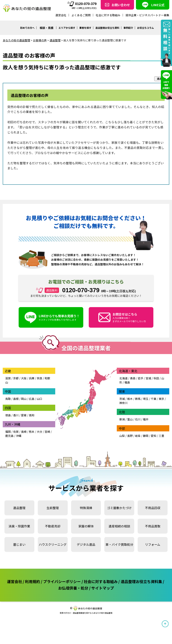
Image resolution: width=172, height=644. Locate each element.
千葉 (154, 399)
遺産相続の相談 (119, 526)
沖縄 (19, 436)
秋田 (156, 378)
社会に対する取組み (108, 15)
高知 (32, 415)
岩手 (141, 378)
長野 (130, 436)
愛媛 (24, 415)
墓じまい (19, 544)
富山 (130, 419)
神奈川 (123, 403)
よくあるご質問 (81, 15)
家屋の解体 (86, 526)
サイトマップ (103, 588)
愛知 (154, 436)
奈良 (39, 378)
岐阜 (138, 436)
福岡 (8, 432)
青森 (133, 378)
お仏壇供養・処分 (73, 588)
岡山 (24, 399)
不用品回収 (153, 508)
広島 (32, 399)
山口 (39, 399)
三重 (161, 436)
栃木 (130, 399)
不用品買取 (153, 526)
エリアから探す (67, 28)
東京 (161, 399)
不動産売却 (53, 526)
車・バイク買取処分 (119, 544)
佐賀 (16, 432)
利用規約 (32, 581)
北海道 (123, 378)
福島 (127, 382)
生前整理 (53, 508)
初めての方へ (27, 28)
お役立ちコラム (145, 28)
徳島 (8, 415)
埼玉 (146, 399)
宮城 (148, 378)
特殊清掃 (86, 508)
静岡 (146, 436)
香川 (16, 415)
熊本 (32, 432)
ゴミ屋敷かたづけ (119, 508)
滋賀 (8, 378)
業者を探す (85, 28)
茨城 (122, 399)
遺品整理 (19, 508)
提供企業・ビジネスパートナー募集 (147, 15)
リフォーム (153, 544)
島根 (16, 399)
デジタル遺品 (86, 544)
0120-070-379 (82, 4)
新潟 (122, 419)
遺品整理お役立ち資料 (107, 28)
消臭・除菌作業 (19, 526)
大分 (39, 432)
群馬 (138, 399)
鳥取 (8, 399)
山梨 (122, 436)
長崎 (24, 432)
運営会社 (61, 15)
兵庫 (32, 378)
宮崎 (47, 432)
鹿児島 (9, 436)
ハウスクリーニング (53, 544)
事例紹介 (128, 28)
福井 (146, 419)
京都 (16, 378)
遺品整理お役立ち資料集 (141, 581)
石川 (138, 419)
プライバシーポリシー (62, 581)
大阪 (24, 378)
